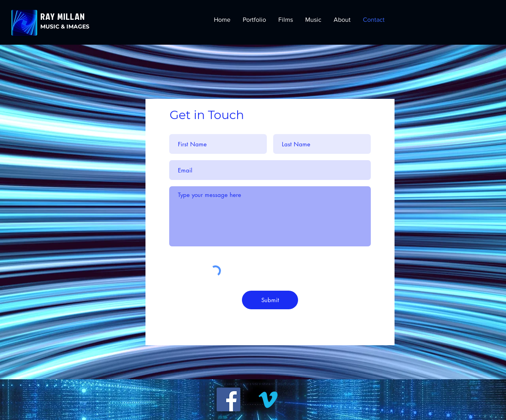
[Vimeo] (268, 399)
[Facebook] (228, 399)
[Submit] (270, 300)
